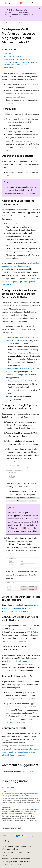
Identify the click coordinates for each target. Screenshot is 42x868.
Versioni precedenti (8, 852)
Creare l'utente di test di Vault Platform (24, 381)
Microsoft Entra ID (14, 23)
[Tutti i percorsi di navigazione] (4, 23)
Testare (9, 396)
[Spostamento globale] (2, 3)
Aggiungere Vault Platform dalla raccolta (17, 59)
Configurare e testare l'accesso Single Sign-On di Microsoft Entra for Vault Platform (20, 63)
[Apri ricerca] (32, 3)
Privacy (4, 855)
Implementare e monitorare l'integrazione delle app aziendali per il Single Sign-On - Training (20, 795)
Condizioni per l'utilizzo (10, 862)
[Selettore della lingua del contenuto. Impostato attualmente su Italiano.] (7, 836)
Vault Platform (14, 525)
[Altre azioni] (38, 23)
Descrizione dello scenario (12, 56)
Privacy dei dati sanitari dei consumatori (15, 859)
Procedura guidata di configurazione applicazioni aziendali (20, 266)
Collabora (28, 852)
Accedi (38, 3)
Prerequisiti (7, 53)
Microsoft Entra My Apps (16, 722)
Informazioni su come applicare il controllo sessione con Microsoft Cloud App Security (20, 752)
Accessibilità (24, 862)
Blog (19, 852)
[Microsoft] (21, 3)
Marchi (4, 865)
